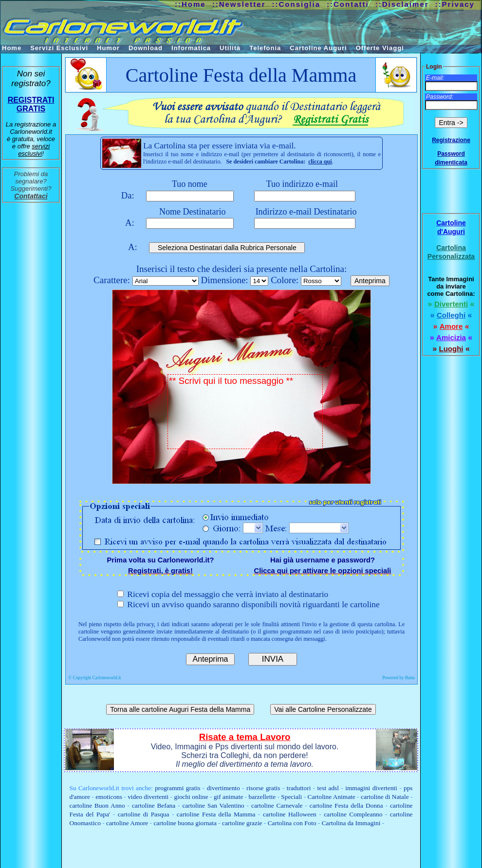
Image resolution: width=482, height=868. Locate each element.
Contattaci (31, 196)
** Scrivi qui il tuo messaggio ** (245, 412)
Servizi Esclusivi (59, 48)
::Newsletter (239, 4)
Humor (108, 48)
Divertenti (451, 304)
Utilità (230, 48)
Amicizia (451, 337)
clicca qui (320, 162)
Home (12, 48)
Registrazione (451, 140)
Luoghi (451, 349)
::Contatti (348, 4)
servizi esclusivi (34, 150)
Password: (440, 97)
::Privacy (455, 4)
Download (146, 48)
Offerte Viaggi (380, 48)
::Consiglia (297, 4)
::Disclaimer (402, 4)
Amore (451, 326)
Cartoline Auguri (318, 48)
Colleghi (451, 315)
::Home (190, 4)
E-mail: (435, 78)
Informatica (191, 48)
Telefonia (265, 48)
